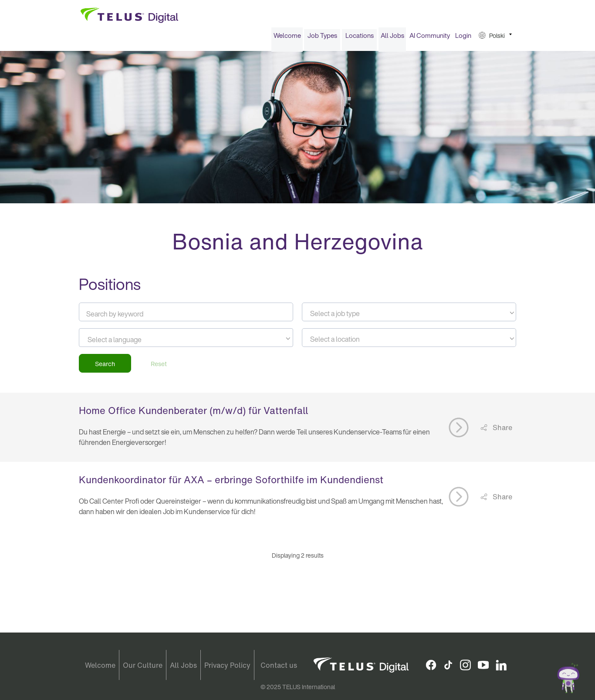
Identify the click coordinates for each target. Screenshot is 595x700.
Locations (360, 38)
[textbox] (409, 316)
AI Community (430, 38)
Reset (159, 366)
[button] (495, 39)
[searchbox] (127, 343)
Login (463, 38)
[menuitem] (287, 39)
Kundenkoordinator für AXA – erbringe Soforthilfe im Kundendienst (231, 483)
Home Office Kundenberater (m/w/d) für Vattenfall (193, 414)
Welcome (287, 38)
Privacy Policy (227, 665)
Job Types (322, 38)
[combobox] (409, 315)
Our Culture (143, 665)
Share (502, 430)
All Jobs (392, 38)
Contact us (279, 665)
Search (105, 366)
